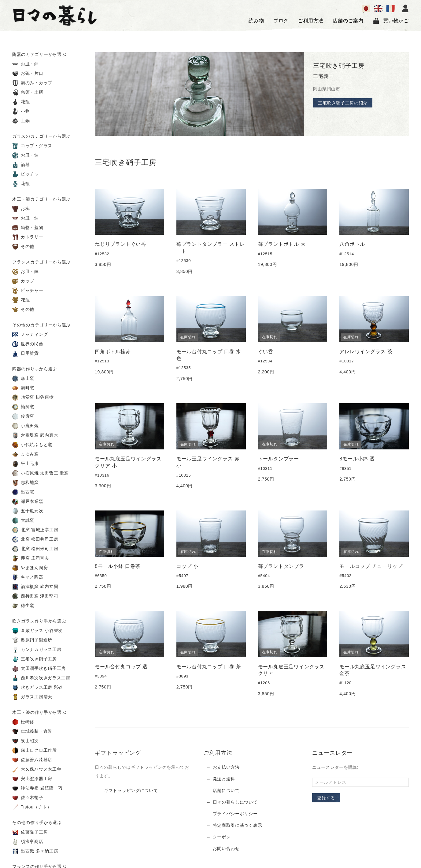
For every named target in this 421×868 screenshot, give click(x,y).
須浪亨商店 (28, 842)
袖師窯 (23, 407)
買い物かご (391, 21)
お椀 (21, 209)
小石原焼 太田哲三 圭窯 (40, 473)
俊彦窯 (23, 416)
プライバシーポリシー (235, 814)
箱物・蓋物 (28, 228)
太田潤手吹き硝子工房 (39, 669)
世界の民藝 (28, 344)
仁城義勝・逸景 (32, 732)
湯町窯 (23, 388)
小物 (21, 111)
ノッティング (30, 335)
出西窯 (23, 492)
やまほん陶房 (30, 568)
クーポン (222, 837)
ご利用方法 (311, 21)
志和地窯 (26, 483)
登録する (326, 798)
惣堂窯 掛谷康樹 (33, 398)
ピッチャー (28, 174)
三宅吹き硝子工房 (35, 659)
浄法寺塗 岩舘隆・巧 (37, 788)
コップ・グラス (32, 146)
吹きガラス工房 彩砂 (37, 688)
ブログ (281, 21)
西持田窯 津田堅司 (35, 596)
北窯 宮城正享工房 (35, 530)
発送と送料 (224, 779)
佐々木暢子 (28, 798)
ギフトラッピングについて (131, 790)
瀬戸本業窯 (28, 502)
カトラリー (28, 237)
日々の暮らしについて (235, 802)
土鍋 (21, 121)
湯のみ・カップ (32, 83)
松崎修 (23, 722)
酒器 (21, 165)
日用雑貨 (26, 354)
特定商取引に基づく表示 (238, 825)
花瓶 (21, 102)
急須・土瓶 (28, 93)
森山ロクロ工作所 (35, 750)
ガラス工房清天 (32, 697)
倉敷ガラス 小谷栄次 (37, 631)
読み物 (256, 21)
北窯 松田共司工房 (35, 539)
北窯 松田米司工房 (35, 549)
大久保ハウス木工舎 (37, 769)
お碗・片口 (28, 74)
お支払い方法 (226, 767)
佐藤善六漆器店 (32, 760)
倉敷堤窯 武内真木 (35, 435)
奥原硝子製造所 (32, 640)
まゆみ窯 (26, 454)
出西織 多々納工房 (35, 851)
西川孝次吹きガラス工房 (41, 678)
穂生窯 (23, 606)
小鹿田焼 (26, 426)
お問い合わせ (226, 848)
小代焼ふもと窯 (32, 445)
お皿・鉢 (26, 64)
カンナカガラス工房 (37, 650)
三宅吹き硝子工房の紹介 (343, 103)
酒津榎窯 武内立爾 (35, 587)
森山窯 (23, 379)
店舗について (226, 790)
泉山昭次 (26, 741)
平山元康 (26, 464)
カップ (23, 281)
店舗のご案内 (348, 21)
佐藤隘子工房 (30, 832)
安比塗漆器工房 (32, 779)
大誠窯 (23, 521)
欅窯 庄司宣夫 (31, 558)
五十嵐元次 (28, 511)
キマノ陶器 (28, 577)
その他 (23, 247)
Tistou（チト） (32, 807)
